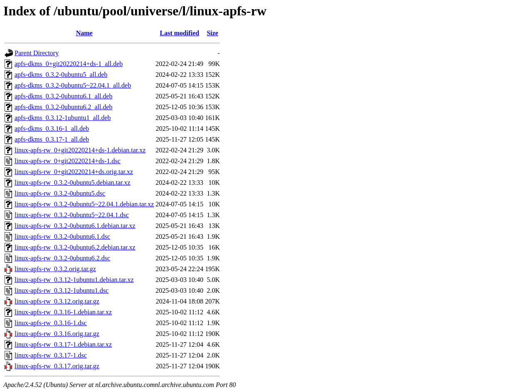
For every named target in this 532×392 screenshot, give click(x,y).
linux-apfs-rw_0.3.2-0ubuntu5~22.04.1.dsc (72, 215)
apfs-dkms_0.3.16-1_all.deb (52, 129)
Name (84, 33)
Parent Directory (37, 53)
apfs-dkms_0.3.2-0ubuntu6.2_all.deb (64, 107)
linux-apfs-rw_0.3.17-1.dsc (51, 355)
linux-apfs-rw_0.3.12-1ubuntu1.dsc (62, 290)
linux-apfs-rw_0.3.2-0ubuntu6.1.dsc (62, 236)
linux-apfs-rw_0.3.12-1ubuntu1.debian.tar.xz (74, 280)
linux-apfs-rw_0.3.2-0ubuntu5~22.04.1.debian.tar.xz (84, 204)
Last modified (179, 33)
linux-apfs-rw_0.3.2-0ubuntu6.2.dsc (62, 258)
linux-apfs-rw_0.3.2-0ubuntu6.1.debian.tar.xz (75, 226)
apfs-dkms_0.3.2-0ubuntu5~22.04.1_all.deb (73, 85)
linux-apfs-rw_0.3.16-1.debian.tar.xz (63, 312)
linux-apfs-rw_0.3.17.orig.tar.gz (57, 366)
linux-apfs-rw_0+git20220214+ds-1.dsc (68, 161)
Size (212, 33)
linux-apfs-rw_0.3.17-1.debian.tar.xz (63, 344)
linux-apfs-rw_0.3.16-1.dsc (51, 323)
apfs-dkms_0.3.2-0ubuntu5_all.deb (61, 75)
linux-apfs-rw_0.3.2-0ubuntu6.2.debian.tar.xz (75, 247)
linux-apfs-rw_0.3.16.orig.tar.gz (57, 334)
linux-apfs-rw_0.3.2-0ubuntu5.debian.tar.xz (73, 183)
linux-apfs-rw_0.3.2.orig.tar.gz (55, 269)
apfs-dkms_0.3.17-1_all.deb (52, 139)
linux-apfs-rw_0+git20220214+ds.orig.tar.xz (74, 172)
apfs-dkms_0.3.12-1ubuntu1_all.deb (63, 118)
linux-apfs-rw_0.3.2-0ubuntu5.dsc (60, 193)
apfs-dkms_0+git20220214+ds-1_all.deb (69, 64)
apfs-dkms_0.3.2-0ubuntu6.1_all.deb (64, 96)
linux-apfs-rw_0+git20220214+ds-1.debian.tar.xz (80, 150)
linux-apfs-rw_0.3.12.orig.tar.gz (57, 301)
